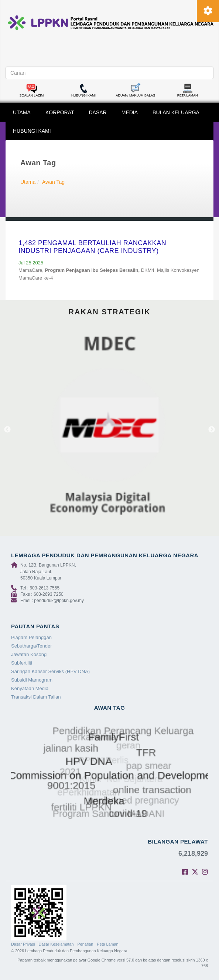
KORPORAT (60, 112)
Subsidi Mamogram (32, 680)
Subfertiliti (22, 663)
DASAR (98, 112)
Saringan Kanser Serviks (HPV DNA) (50, 671)
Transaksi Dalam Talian (36, 697)
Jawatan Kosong (29, 654)
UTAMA (22, 112)
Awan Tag (53, 182)
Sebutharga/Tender (32, 646)
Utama (28, 182)
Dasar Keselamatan (56, 944)
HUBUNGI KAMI (32, 131)
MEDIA (130, 112)
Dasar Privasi (23, 944)
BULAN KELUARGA (176, 112)
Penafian (85, 944)
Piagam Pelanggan (31, 637)
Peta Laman (107, 944)
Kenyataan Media (30, 688)
